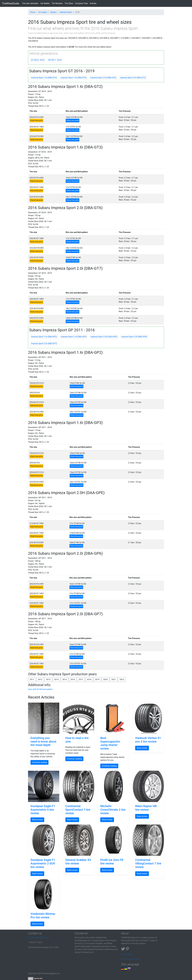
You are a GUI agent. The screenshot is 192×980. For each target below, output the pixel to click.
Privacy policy (127, 954)
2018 (89, 679)
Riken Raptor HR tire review (146, 808)
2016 (73, 679)
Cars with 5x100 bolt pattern (40, 689)
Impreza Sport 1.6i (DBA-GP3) (74, 337)
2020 (105, 679)
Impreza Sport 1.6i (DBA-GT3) (74, 78)
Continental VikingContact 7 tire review (148, 863)
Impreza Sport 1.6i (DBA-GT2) (44, 78)
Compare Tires (81, 3)
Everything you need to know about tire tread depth (43, 742)
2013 (48, 679)
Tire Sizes (69, 3)
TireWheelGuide (11, 3)
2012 (40, 679)
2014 (56, 679)
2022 (122, 679)
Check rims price (72, 120)
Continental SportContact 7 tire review (78, 810)
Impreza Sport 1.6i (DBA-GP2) (44, 337)
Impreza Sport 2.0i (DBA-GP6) (134, 337)
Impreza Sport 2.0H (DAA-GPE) (104, 337)
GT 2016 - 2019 (38, 60)
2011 (32, 679)
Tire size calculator (31, 3)
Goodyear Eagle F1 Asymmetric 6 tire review (43, 810)
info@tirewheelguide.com (39, 938)
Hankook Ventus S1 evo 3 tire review (148, 740)
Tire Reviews (57, 3)
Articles (93, 3)
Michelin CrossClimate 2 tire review (113, 810)
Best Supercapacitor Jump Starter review (110, 743)
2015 (65, 679)
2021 (114, 679)
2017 (81, 679)
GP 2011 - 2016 (55, 60)
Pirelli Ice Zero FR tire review (112, 862)
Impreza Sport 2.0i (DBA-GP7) (44, 344)
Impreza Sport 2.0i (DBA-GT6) (103, 78)
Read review (142, 748)
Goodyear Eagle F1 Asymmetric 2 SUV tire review (43, 863)
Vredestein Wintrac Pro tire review (43, 916)
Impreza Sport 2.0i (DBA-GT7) (133, 78)
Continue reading (39, 762)
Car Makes (45, 3)
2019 (97, 679)
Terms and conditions (130, 959)
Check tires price (36, 120)
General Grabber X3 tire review (78, 862)
